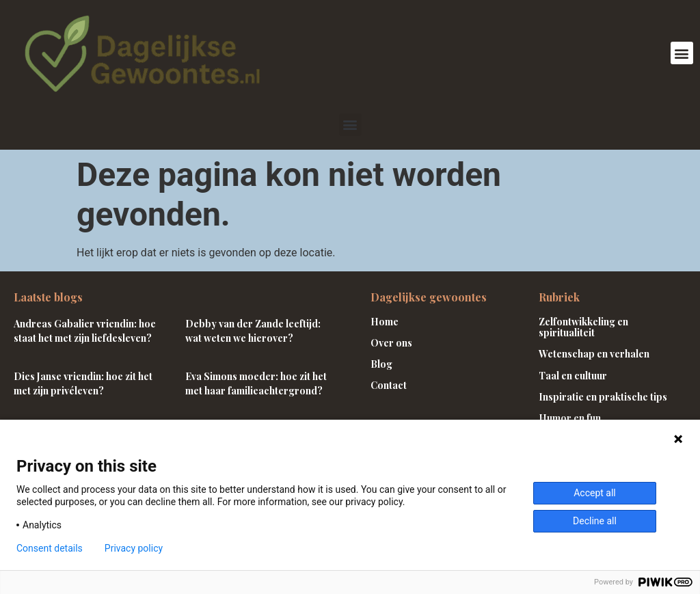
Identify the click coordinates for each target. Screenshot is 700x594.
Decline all (595, 521)
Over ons (391, 343)
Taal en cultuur (573, 376)
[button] (682, 53)
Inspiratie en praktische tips (603, 397)
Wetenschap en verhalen (594, 354)
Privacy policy (134, 548)
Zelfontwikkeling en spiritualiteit (583, 327)
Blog (381, 364)
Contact (389, 385)
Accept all (595, 493)
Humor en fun (570, 418)
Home (385, 322)
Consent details (50, 548)
